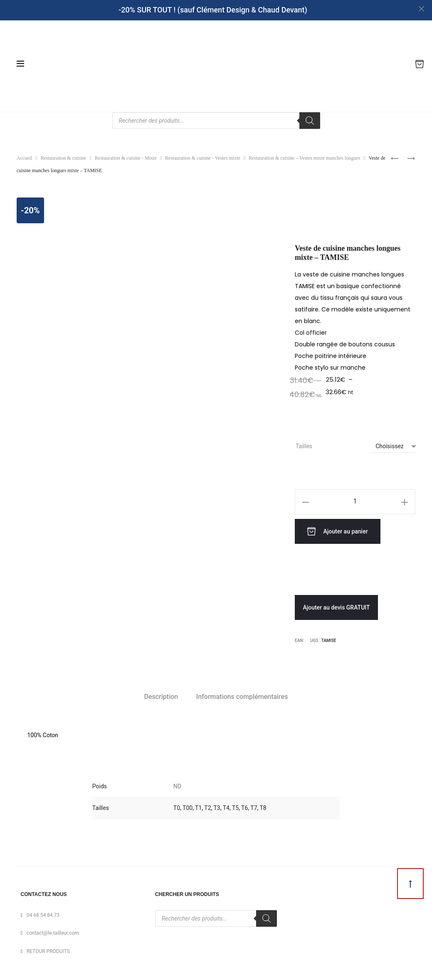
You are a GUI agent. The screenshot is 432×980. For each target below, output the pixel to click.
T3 (217, 806)
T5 (235, 806)
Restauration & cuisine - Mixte (126, 158)
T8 (263, 806)
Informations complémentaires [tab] (242, 695)
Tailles (304, 446)
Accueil (24, 158)
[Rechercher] (310, 121)
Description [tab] (161, 695)
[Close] (422, 9)
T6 (244, 806)
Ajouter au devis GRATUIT (336, 606)
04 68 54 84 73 (43, 913)
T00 (188, 806)
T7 (254, 806)
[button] (306, 502)
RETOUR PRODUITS (48, 949)
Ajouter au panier (341, 531)
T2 (207, 806)
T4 (226, 806)
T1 (198, 806)
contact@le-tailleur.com (53, 931)
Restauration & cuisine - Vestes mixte (203, 158)
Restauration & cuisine (64, 158)
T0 (177, 806)
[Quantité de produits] (355, 501)
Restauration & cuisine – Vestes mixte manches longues (304, 158)
